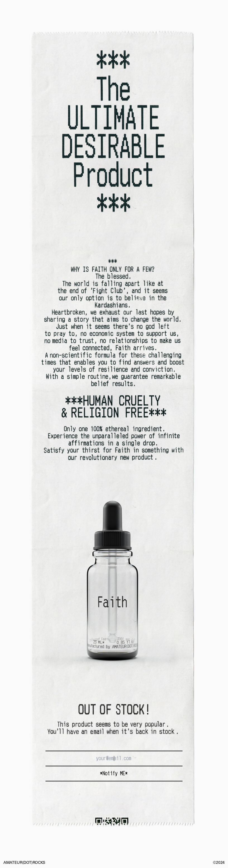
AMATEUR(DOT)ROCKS (24, 863)
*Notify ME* (114, 774)
